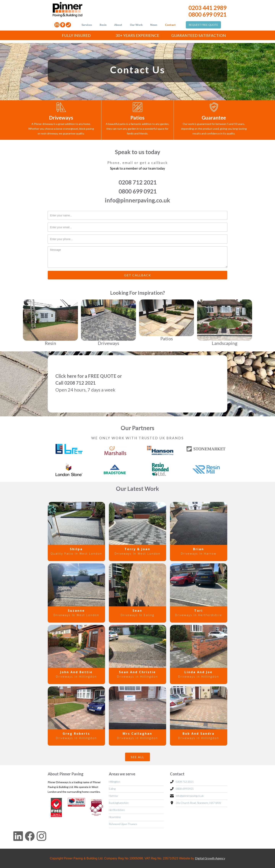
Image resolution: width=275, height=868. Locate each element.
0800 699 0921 (207, 14)
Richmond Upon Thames (123, 824)
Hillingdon (114, 782)
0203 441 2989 (207, 8)
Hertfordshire (117, 810)
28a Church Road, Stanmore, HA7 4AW (198, 803)
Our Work (136, 25)
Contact (170, 25)
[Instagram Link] (40, 835)
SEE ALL (137, 757)
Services (87, 25)
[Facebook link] (29, 837)
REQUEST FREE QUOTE (203, 25)
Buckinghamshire (119, 803)
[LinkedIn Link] (11, 837)
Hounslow (115, 817)
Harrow (113, 796)
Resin (103, 25)
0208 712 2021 (138, 182)
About (118, 25)
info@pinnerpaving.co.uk (137, 200)
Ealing (112, 789)
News (154, 25)
